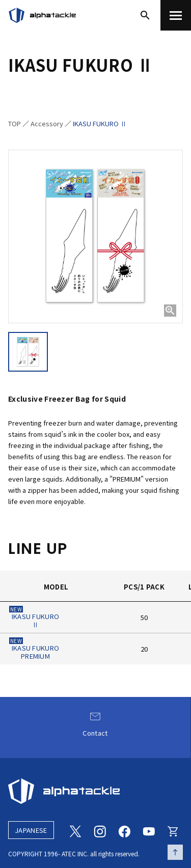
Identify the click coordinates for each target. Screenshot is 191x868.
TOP (15, 123)
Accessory (47, 123)
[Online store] (173, 830)
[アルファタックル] (42, 15)
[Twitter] (75, 830)
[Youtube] (149, 830)
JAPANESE (31, 830)
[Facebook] (124, 830)
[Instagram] (100, 830)
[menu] (176, 15)
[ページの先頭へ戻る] (175, 852)
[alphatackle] (95, 791)
